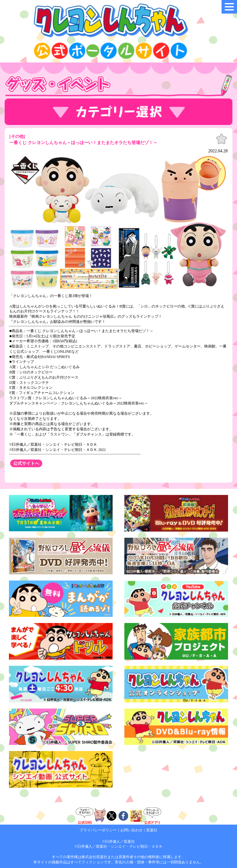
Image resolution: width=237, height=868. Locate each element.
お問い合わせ (131, 830)
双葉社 (152, 830)
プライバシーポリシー (98, 830)
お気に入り (222, 139)
